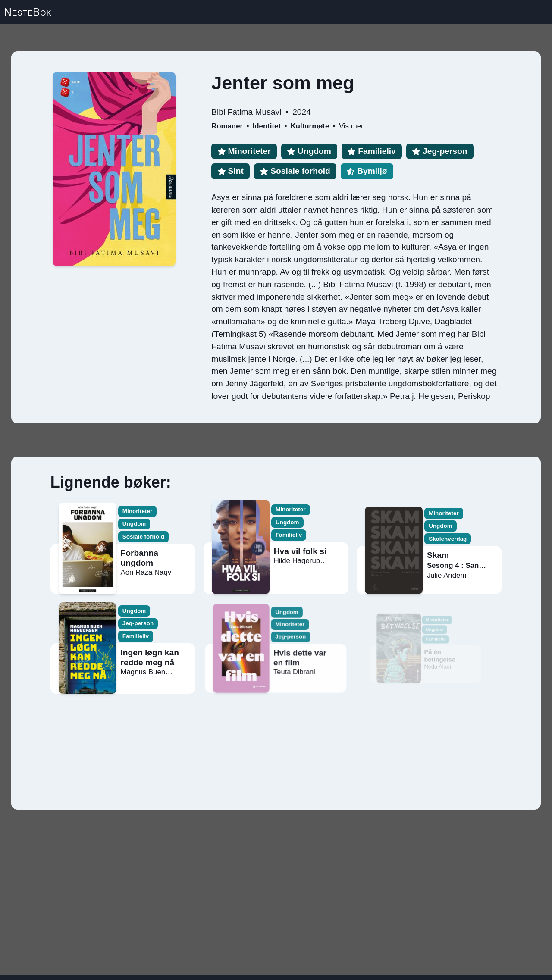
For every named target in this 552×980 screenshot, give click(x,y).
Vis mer (351, 126)
